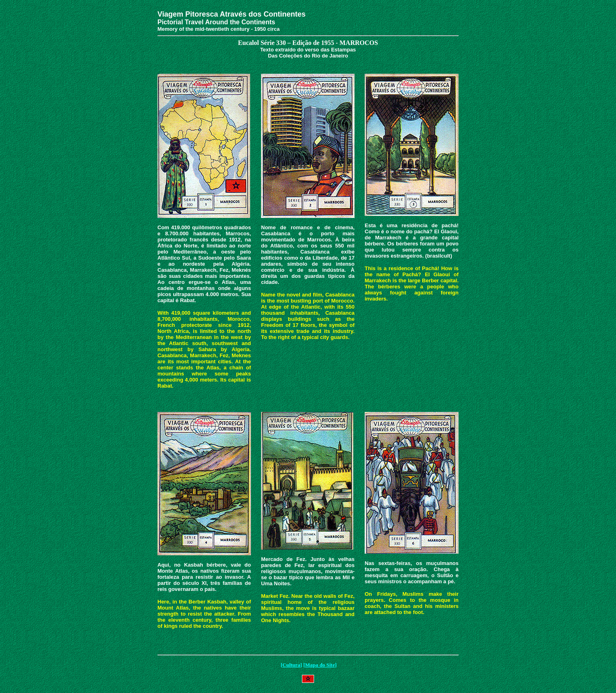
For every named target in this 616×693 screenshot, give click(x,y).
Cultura (291, 665)
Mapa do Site (320, 665)
